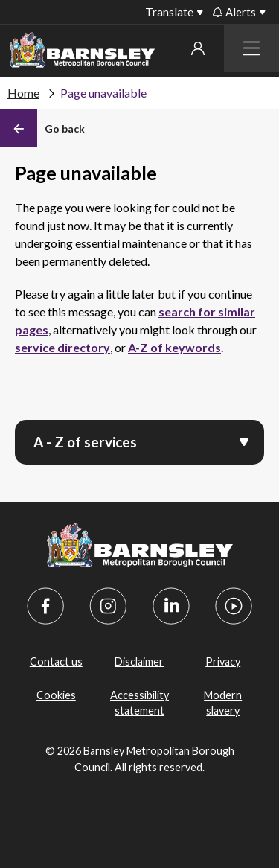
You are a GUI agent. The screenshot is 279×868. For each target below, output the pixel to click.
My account (198, 48)
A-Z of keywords (174, 347)
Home (23, 93)
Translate (169, 12)
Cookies (56, 695)
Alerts (234, 12)
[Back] (42, 128)
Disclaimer (139, 661)
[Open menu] (244, 441)
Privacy (223, 661)
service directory (62, 347)
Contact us (56, 661)
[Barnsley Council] (82, 52)
